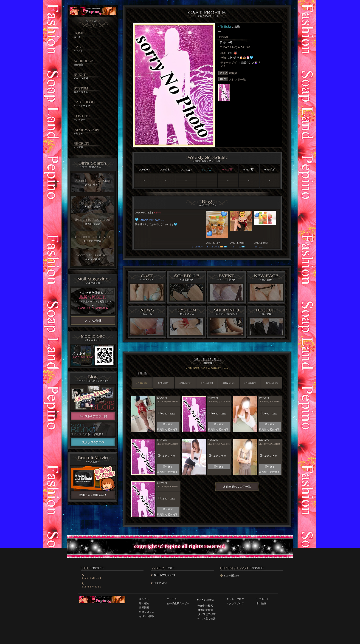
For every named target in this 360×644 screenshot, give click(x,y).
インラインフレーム (207, 229)
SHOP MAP (161, 583)
